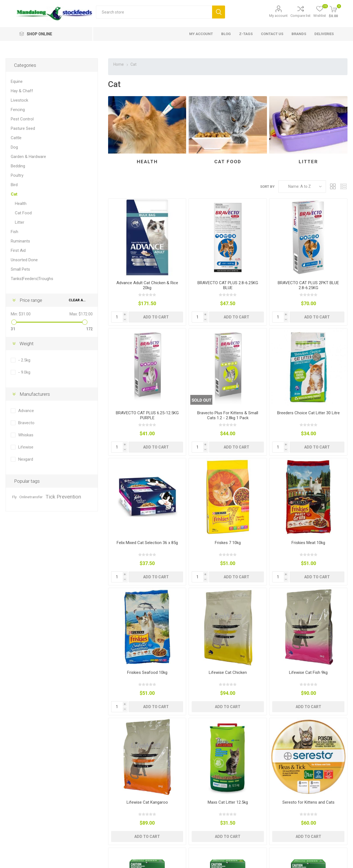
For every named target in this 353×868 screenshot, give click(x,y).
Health (147, 162)
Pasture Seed (23, 128)
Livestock (19, 100)
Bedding (18, 166)
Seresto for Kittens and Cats (308, 802)
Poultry (17, 175)
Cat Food (228, 162)
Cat (14, 194)
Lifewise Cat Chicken (228, 672)
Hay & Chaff (22, 91)
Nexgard (26, 459)
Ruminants (20, 241)
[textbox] (154, 12)
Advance (26, 411)
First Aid (18, 250)
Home (119, 64)
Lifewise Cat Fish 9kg (308, 672)
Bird (14, 185)
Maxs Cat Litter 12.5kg (228, 802)
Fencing (18, 110)
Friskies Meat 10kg (308, 543)
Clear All (78, 300)
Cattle (16, 138)
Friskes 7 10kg (228, 543)
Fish (14, 232)
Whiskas (26, 435)
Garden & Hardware (28, 157)
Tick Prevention (63, 497)
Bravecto (26, 423)
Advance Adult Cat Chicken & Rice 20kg (147, 285)
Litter (308, 162)
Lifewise (26, 447)
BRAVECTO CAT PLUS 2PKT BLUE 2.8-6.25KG (308, 285)
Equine (17, 81)
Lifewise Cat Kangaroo (147, 802)
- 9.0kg (24, 372)
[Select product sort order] (302, 187)
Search (219, 12)
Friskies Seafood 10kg (147, 672)
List (343, 187)
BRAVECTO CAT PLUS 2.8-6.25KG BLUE (228, 285)
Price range (31, 300)
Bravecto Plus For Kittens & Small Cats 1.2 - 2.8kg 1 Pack (228, 415)
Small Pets (20, 269)
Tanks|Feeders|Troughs (32, 279)
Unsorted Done (24, 260)
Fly (14, 497)
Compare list (300, 16)
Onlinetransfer (31, 497)
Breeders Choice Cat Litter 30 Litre (308, 413)
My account (278, 16)
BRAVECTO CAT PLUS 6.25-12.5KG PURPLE (147, 415)
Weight (27, 344)
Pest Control (22, 119)
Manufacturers (35, 394)
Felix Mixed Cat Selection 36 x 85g (147, 543)
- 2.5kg (24, 360)
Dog (14, 147)
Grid (333, 187)
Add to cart (156, 317)
